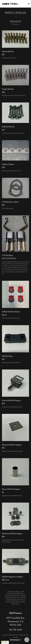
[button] (29, 4)
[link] (11, 4)
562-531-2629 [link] (15, 630)
